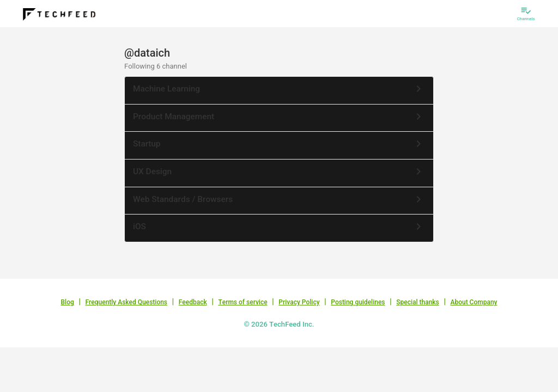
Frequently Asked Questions (126, 302)
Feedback (193, 302)
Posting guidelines (358, 302)
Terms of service (242, 302)
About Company (474, 302)
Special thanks (418, 302)
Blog (68, 302)
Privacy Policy (299, 302)
